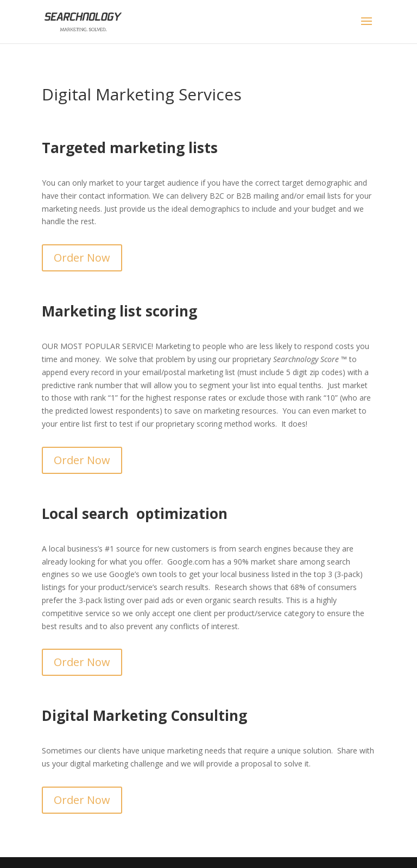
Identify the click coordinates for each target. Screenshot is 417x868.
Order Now (82, 258)
